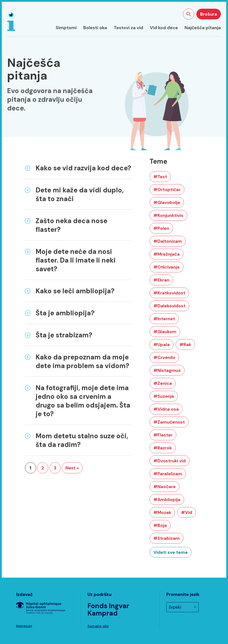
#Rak (185, 344)
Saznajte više (98, 626)
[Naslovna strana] (11, 21)
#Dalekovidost (169, 306)
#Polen (161, 228)
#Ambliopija (167, 499)
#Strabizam (167, 538)
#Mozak (162, 512)
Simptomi (66, 28)
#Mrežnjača (167, 254)
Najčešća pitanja (203, 28)
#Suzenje (164, 396)
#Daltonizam (168, 241)
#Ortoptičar (167, 190)
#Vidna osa (166, 409)
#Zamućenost (169, 422)
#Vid (187, 512)
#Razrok (163, 448)
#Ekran (161, 280)
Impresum (24, 626)
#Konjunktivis (168, 215)
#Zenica (163, 383)
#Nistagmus (167, 370)
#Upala (162, 344)
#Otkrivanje (167, 267)
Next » (72, 468)
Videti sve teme (171, 552)
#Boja (160, 525)
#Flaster (163, 435)
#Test (160, 177)
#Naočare (165, 487)
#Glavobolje (167, 202)
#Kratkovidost (169, 293)
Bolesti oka (95, 28)
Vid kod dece (164, 28)
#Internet (164, 319)
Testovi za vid (128, 28)
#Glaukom (165, 332)
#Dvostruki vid (170, 461)
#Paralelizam (168, 474)
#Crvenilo (164, 357)
